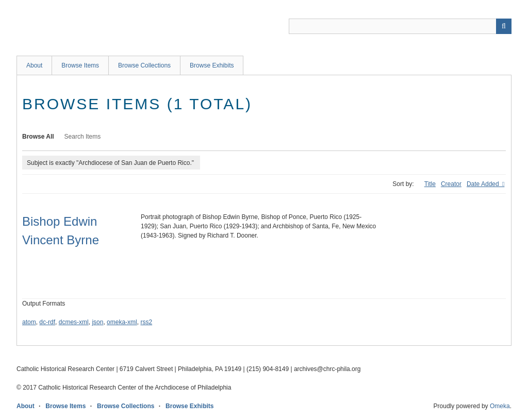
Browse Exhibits (212, 65)
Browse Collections (144, 65)
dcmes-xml (74, 322)
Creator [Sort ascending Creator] (451, 184)
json (97, 322)
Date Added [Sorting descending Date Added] (484, 184)
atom (29, 322)
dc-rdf (47, 322)
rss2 (146, 322)
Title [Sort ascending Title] (430, 184)
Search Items (83, 137)
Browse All (38, 137)
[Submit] (504, 26)
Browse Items (80, 65)
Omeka (500, 406)
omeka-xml (122, 322)
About (34, 65)
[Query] (400, 26)
